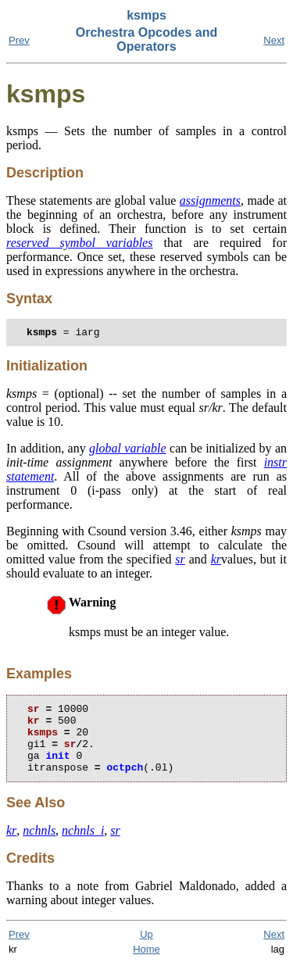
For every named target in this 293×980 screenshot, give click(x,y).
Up (146, 951)
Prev (19, 40)
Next (274, 40)
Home (146, 966)
